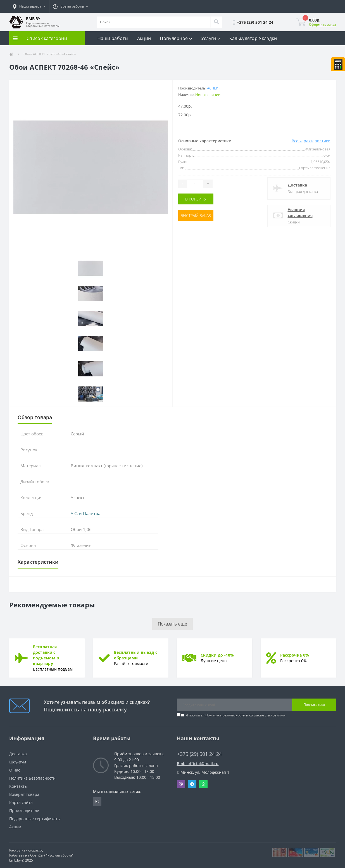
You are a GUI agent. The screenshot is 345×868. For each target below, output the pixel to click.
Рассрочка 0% (295, 655)
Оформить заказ (323, 24)
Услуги (211, 38)
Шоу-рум (18, 762)
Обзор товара (35, 417)
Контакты (18, 786)
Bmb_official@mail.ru (198, 764)
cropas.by (36, 850)
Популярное (176, 38)
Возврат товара (24, 794)
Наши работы (113, 38)
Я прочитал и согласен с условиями (236, 715)
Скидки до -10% (217, 655)
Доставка (297, 185)
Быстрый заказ (196, 215)
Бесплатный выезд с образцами (136, 655)
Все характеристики (311, 141)
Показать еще (173, 624)
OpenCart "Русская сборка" (52, 855)
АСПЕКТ (214, 88)
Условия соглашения (300, 213)
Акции (144, 38)
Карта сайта (21, 802)
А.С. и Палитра (85, 513)
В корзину (196, 199)
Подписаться (314, 705)
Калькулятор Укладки (253, 38)
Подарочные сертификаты (35, 819)
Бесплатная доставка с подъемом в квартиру (46, 655)
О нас (15, 770)
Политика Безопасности (225, 715)
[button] (29, 6)
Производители (24, 811)
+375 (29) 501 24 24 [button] (199, 754)
